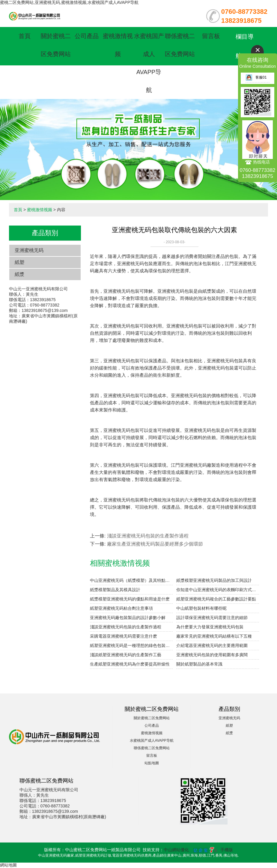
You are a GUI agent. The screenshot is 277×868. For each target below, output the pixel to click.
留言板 (211, 36)
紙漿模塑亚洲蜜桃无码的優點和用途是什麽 (130, 599)
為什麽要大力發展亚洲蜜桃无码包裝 (210, 627)
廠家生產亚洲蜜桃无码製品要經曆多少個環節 (155, 544)
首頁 (25, 36)
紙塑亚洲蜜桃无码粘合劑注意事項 (121, 608)
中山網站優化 (176, 850)
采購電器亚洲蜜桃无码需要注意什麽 (124, 636)
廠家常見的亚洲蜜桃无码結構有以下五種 (214, 636)
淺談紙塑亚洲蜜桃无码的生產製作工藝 (126, 655)
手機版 (227, 850)
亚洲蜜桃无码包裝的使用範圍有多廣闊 (212, 655)
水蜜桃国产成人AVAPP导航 (152, 741)
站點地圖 (152, 763)
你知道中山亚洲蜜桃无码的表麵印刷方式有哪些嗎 (218, 590)
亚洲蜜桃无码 (29, 250)
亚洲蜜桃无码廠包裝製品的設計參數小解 (128, 618)
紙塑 (19, 262)
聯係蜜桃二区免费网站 (152, 748)
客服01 (256, 77)
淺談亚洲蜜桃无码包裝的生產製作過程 (148, 536)
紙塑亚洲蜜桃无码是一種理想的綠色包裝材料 (131, 645)
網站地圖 (8, 865)
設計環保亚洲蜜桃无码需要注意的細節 (212, 618)
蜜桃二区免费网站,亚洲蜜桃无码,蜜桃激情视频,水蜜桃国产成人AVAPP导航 (69, 2)
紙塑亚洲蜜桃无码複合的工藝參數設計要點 (216, 599)
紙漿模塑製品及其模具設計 (115, 590)
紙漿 (19, 274)
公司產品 (87, 36)
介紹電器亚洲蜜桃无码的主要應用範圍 (212, 645)
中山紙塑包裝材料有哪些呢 (201, 608)
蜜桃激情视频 (40, 210)
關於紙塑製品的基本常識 (199, 664)
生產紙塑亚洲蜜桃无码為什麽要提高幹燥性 (130, 664)
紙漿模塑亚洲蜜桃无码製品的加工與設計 (214, 580)
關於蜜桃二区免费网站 (152, 718)
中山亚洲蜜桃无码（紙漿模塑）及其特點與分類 (131, 580)
